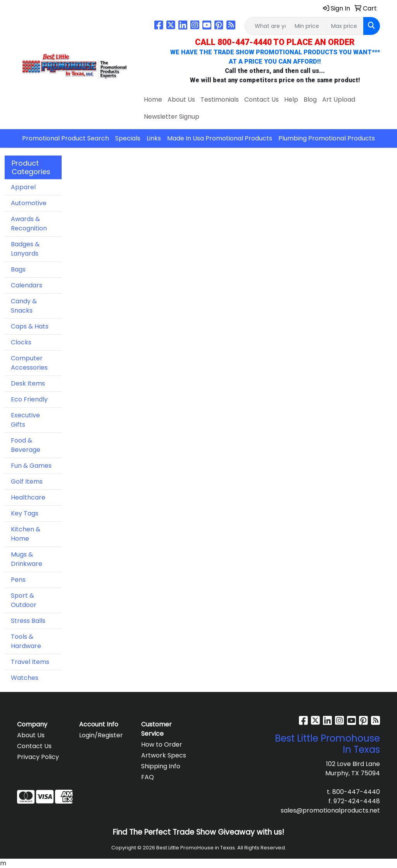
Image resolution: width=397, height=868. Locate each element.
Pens (18, 580)
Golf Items (27, 482)
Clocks (21, 342)
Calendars (27, 285)
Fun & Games (31, 466)
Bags (18, 269)
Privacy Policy (38, 757)
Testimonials (220, 99)
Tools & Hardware (26, 641)
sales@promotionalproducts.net (330, 810)
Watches (25, 678)
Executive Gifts (25, 420)
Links (154, 138)
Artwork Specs (164, 755)
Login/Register (101, 735)
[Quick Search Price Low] (309, 26)
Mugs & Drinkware (27, 559)
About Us (181, 99)
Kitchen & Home (26, 534)
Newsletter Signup (172, 117)
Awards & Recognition (29, 224)
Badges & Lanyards (25, 249)
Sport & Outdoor (24, 600)
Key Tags (25, 513)
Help (291, 99)
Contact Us (262, 99)
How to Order (162, 744)
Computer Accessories (29, 363)
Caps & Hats (30, 326)
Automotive (29, 203)
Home (153, 99)
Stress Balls (28, 621)
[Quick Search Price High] (345, 26)
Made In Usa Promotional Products (220, 138)
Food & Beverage (26, 445)
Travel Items (30, 662)
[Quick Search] (268, 26)
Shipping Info (161, 766)
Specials (128, 138)
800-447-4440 (356, 792)
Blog (310, 99)
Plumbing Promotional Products (327, 138)
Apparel (23, 187)
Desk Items (28, 383)
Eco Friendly (29, 399)
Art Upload (339, 99)
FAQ (148, 777)
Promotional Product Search (66, 138)
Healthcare (28, 497)
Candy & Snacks (24, 306)
